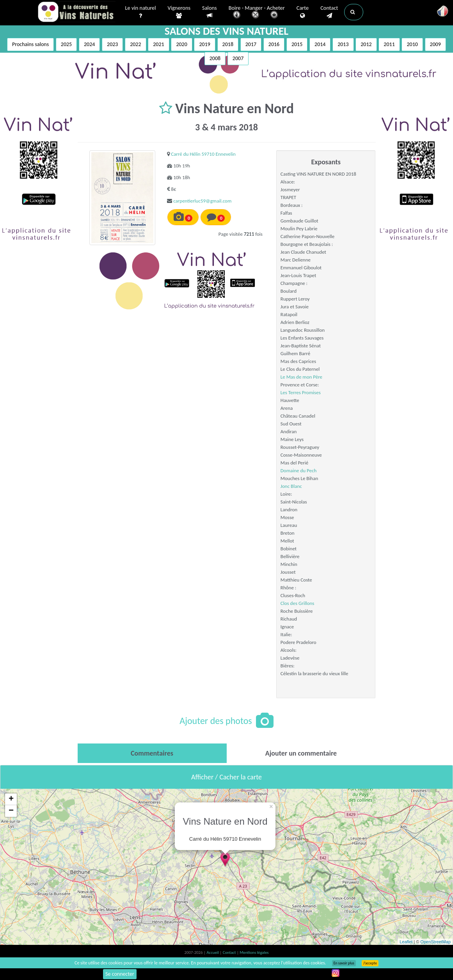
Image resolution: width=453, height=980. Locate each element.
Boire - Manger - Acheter (257, 13)
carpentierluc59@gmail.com (202, 201)
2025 (66, 44)
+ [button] (11, 799)
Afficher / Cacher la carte (226, 777)
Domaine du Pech (299, 470)
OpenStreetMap (435, 942)
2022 (135, 44)
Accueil (213, 952)
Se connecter (120, 974)
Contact (329, 12)
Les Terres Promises (301, 392)
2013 (343, 44)
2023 (112, 44)
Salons (210, 12)
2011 (389, 44)
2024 (89, 44)
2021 (158, 44)
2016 (274, 44)
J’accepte (370, 963)
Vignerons (179, 12)
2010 (412, 44)
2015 (297, 44)
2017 (251, 44)
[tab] (152, 753)
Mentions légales (254, 952)
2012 (366, 44)
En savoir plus (344, 963)
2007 (238, 58)
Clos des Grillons (298, 603)
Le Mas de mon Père (301, 377)
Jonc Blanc (291, 486)
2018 (228, 44)
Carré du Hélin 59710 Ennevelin (203, 154)
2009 (435, 44)
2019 (204, 44)
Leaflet (406, 942)
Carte (303, 12)
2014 (320, 44)
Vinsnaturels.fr (76, 12)
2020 (181, 44)
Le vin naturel (141, 12)
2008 (215, 58)
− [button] (11, 811)
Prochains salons (30, 44)
